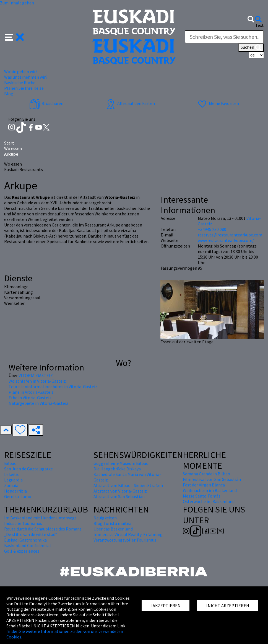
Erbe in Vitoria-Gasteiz (30, 398)
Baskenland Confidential (28, 545)
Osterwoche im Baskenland (209, 501)
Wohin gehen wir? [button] (21, 71)
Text (260, 25)
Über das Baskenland (113, 529)
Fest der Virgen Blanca (204, 485)
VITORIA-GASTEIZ (36, 375)
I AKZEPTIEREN (166, 606)
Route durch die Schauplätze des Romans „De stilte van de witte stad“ (43, 532)
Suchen (251, 48)
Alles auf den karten (130, 103)
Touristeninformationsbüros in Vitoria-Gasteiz (53, 387)
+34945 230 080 (212, 229)
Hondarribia (15, 491)
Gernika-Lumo (18, 496)
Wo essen (13, 148)
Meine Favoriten (218, 103)
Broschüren (46, 103)
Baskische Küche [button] (20, 83)
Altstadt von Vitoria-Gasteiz (120, 491)
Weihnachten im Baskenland (210, 490)
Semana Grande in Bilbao (206, 474)
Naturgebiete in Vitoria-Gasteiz (38, 403)
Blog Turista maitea (112, 523)
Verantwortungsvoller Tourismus (125, 540)
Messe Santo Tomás (202, 496)
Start (9, 143)
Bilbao (10, 463)
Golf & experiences (22, 551)
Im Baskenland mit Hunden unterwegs (40, 518)
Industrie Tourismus (23, 523)
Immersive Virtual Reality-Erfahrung (128, 534)
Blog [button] (9, 94)
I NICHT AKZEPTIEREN (227, 606)
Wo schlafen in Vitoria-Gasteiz (37, 381)
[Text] (224, 37)
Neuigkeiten (105, 518)
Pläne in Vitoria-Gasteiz (31, 392)
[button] (15, 37)
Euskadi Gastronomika (25, 540)
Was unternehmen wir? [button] (26, 77)
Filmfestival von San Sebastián (212, 479)
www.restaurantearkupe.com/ (226, 240)
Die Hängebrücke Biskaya (117, 469)
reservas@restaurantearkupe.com (230, 235)
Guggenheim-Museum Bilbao (121, 463)
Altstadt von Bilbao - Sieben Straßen (128, 485)
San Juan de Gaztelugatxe (28, 469)
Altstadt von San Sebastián (119, 496)
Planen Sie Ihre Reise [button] (24, 88)
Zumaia (11, 485)
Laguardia (13, 480)
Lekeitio (12, 474)
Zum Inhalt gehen (17, 3)
